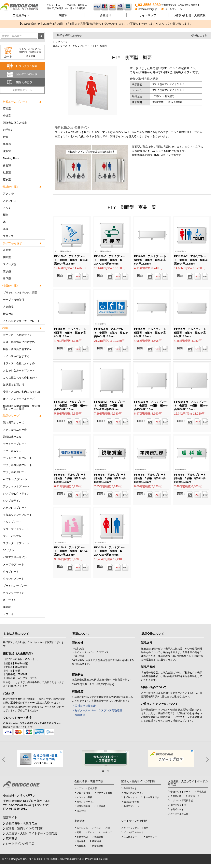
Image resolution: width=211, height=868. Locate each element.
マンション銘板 (85, 797)
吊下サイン (10, 600)
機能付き (8, 314)
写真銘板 (81, 846)
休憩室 (7, 165)
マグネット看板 (104, 793)
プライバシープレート (16, 586)
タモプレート (11, 572)
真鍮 (6, 229)
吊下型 (7, 278)
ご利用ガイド (21, 15)
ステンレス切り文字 (87, 788)
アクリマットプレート (16, 486)
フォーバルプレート (15, 536)
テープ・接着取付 (14, 300)
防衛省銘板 (98, 846)
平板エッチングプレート (18, 515)
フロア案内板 (83, 793)
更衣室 (7, 179)
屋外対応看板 (83, 806)
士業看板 (101, 806)
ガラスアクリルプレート (18, 458)
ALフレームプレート (15, 479)
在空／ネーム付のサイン (18, 335)
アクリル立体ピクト (15, 472)
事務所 (7, 144)
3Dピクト (9, 550)
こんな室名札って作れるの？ (20, 378)
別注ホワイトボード (180, 805)
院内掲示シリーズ (14, 423)
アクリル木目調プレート (18, 465)
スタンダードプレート (16, 543)
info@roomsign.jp (146, 9)
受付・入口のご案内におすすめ (22, 392)
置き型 (7, 271)
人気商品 (8, 307)
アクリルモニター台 (15, 430)
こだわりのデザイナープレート (22, 321)
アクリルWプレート (15, 451)
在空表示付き (130, 788)
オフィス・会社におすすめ (19, 363)
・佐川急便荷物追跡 (84, 706)
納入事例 (81, 811)
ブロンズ (8, 236)
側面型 (7, 257)
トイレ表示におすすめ (16, 356)
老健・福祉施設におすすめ (19, 342)
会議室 (7, 116)
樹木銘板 (81, 841)
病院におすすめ (131, 802)
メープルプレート (14, 564)
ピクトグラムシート (134, 832)
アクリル (8, 193)
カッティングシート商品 (136, 828)
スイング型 (10, 264)
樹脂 (6, 215)
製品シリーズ (60, 46)
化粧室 (7, 151)
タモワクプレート (14, 579)
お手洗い (8, 130)
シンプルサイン (12, 501)
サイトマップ (148, 15)
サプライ (8, 614)
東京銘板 (12, 838)
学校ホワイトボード (180, 792)
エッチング (106, 832)
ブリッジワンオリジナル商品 (20, 293)
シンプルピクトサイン (16, 493)
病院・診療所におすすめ (18, 349)
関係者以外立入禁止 (15, 123)
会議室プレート (131, 806)
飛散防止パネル (12, 437)
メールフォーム (172, 9)
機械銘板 (99, 837)
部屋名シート (152, 837)
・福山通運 (79, 715)
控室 (6, 137)
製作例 (63, 15)
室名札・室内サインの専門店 (24, 828)
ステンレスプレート (15, 508)
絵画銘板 (97, 841)
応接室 (7, 109)
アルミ (7, 208)
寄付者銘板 (82, 837)
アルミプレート (12, 522)
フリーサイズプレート (16, 529)
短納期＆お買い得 (14, 385)
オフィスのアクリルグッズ (19, 399)
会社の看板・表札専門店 (22, 823)
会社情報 (105, 15)
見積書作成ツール (22, 90)
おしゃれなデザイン (134, 793)
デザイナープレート (15, 444)
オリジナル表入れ (179, 814)
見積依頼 (190, 15)
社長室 (7, 172)
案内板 (7, 607)
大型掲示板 (176, 796)
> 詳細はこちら (199, 35)
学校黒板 (201, 792)
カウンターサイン (14, 593)
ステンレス (10, 201)
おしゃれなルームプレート (19, 370)
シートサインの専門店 (20, 843)
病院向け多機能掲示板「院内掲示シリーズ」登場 (22, 407)
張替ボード (194, 796)
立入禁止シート (131, 837)
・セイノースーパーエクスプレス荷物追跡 (97, 710)
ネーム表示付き (151, 797)
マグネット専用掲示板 (182, 800)
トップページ (60, 42)
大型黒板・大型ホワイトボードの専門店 (31, 833)
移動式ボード (177, 809)
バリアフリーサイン (15, 557)
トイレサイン (130, 797)
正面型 (7, 250)
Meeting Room (12, 158)
